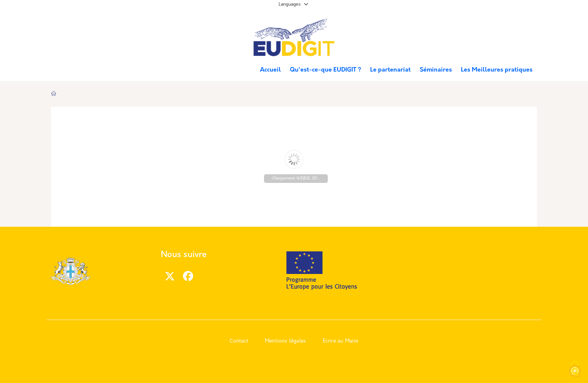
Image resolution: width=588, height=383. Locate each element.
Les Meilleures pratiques (497, 70)
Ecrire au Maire (341, 341)
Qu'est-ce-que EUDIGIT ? (325, 70)
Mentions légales (285, 341)
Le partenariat (390, 70)
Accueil (270, 70)
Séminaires (436, 70)
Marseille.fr (79, 27)
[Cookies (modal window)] (575, 370)
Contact (239, 341)
